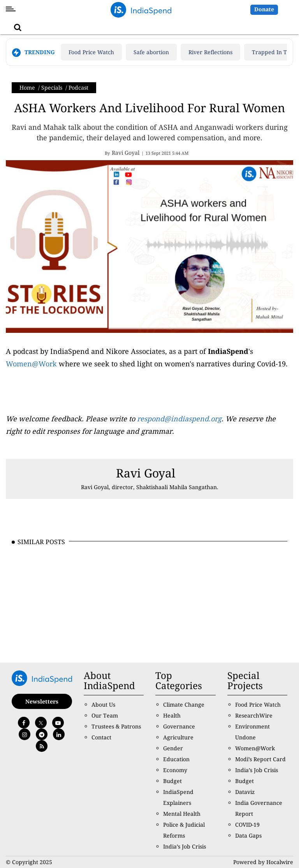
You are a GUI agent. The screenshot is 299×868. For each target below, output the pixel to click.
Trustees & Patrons (116, 726)
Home (27, 88)
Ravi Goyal (146, 473)
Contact (101, 737)
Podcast (78, 88)
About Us (103, 704)
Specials (52, 88)
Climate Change (184, 704)
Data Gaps (248, 835)
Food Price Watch (91, 52)
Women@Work (31, 364)
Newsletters (42, 701)
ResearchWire (254, 715)
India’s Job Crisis (185, 846)
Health (172, 715)
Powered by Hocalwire (263, 862)
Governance (179, 726)
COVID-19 (247, 825)
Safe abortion (151, 52)
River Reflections (210, 52)
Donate (264, 9)
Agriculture (178, 737)
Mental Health (182, 814)
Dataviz (245, 792)
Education (176, 759)
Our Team (105, 715)
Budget (172, 781)
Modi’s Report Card (260, 759)
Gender (173, 748)
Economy (175, 770)
